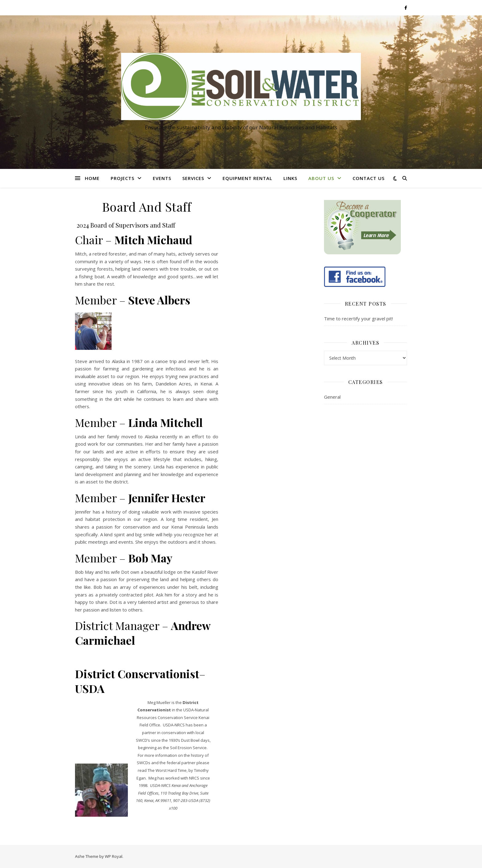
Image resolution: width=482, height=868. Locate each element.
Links (290, 178)
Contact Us (369, 178)
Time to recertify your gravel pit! (358, 319)
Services (193, 178)
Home (92, 178)
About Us (321, 178)
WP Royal (114, 856)
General (332, 397)
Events (162, 178)
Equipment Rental (247, 178)
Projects (122, 178)
